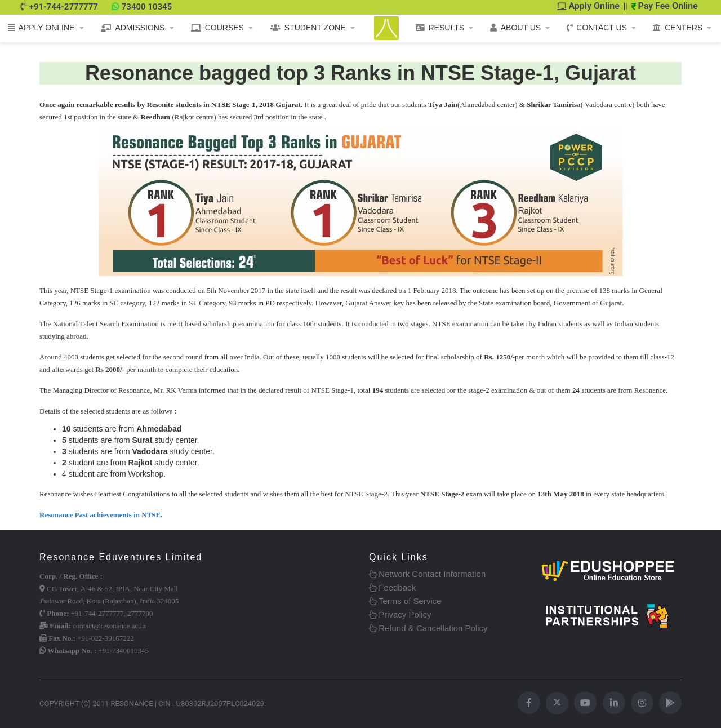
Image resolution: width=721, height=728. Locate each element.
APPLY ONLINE (41, 28)
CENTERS (678, 28)
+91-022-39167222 (106, 638)
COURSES (217, 28)
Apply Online (589, 6)
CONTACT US (597, 28)
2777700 (140, 613)
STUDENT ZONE (308, 28)
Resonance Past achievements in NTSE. (101, 515)
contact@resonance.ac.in (109, 626)
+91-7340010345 (123, 651)
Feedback (392, 587)
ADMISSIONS (133, 28)
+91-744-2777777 (64, 7)
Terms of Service (405, 601)
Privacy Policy (400, 614)
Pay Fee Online (665, 6)
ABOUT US (515, 28)
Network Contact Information (427, 574)
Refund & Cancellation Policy (428, 628)
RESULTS (440, 28)
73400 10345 (147, 7)
